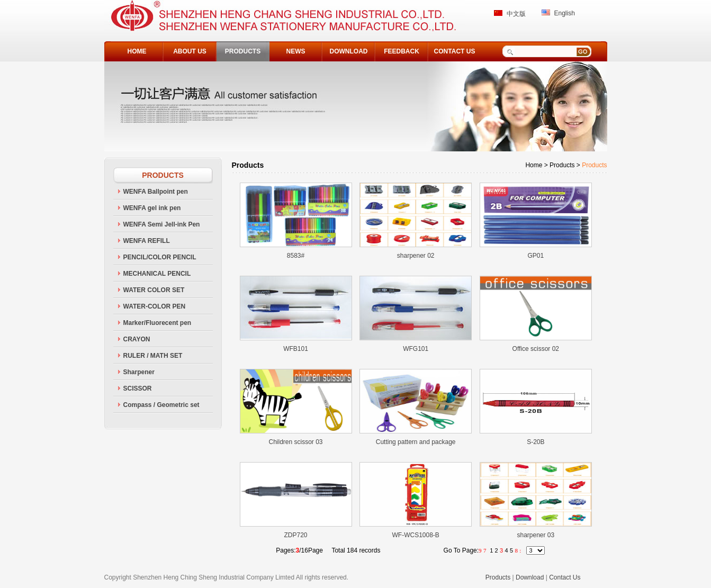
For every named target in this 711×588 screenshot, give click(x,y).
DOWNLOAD (349, 51)
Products (498, 577)
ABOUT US (190, 51)
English (565, 13)
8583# (296, 256)
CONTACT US (455, 51)
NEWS (296, 51)
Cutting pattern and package (416, 442)
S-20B (535, 442)
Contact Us (565, 577)
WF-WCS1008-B (415, 535)
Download (530, 577)
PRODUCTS (243, 51)
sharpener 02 (416, 256)
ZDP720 (295, 535)
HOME (137, 51)
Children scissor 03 (295, 442)
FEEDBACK (402, 51)
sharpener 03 (535, 535)
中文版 (516, 14)
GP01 (535, 256)
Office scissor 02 (536, 349)
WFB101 (296, 349)
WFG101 (416, 349)
